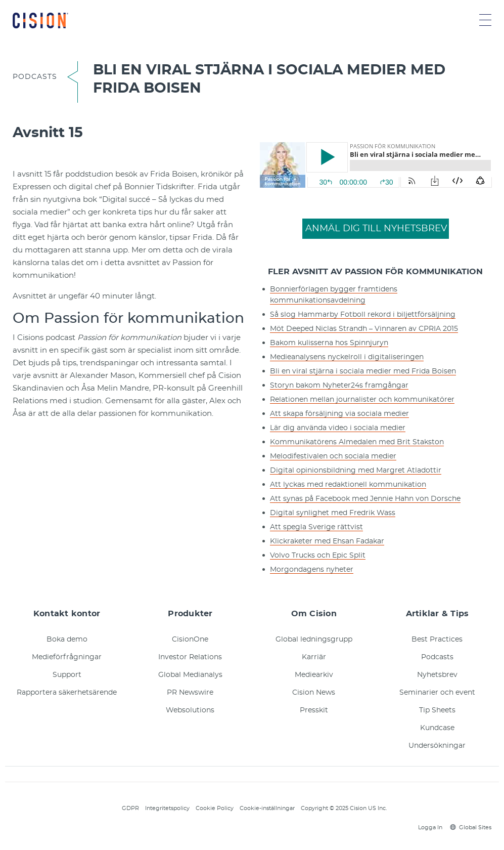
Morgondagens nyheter (312, 570)
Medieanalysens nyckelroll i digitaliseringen (347, 357)
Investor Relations (190, 657)
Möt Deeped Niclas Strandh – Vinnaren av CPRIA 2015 (364, 329)
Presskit (314, 710)
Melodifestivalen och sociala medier (333, 456)
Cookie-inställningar (267, 808)
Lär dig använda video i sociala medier (338, 428)
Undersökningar (437, 746)
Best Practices (437, 640)
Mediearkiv (314, 675)
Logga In (429, 827)
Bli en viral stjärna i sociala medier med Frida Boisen (363, 371)
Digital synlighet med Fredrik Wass (333, 513)
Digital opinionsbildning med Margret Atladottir (356, 471)
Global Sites (471, 827)
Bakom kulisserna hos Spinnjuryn (329, 343)
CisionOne (190, 640)
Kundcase (437, 728)
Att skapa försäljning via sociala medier (339, 414)
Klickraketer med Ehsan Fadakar (327, 541)
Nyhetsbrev (437, 675)
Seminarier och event (437, 693)
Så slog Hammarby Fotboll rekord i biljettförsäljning (363, 315)
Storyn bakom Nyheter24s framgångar (339, 386)
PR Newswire (190, 693)
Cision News (314, 693)
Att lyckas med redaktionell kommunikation (348, 485)
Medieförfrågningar (67, 657)
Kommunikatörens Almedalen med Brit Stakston (357, 442)
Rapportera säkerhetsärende (67, 693)
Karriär (314, 657)
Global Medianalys (190, 675)
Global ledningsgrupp (314, 640)
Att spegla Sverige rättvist (316, 527)
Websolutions (190, 710)
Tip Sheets (437, 710)
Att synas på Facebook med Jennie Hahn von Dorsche (365, 499)
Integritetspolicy (167, 808)
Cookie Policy (215, 808)
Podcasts (437, 657)
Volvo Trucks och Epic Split (318, 556)
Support (67, 675)
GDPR (130, 808)
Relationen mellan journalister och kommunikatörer (362, 400)
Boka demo (67, 640)
